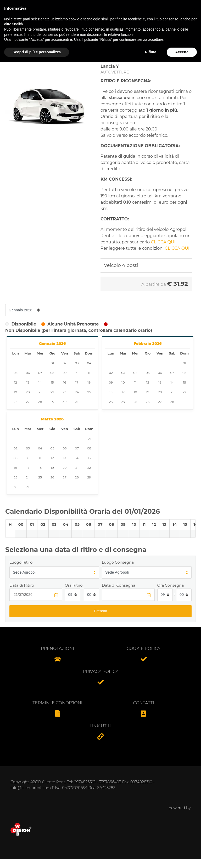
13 (28, 382)
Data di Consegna (119, 585)
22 (52, 392)
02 (65, 363)
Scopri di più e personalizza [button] (37, 858)
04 (89, 363)
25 (89, 392)
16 (65, 382)
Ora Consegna (171, 585)
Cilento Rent (54, 782)
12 (16, 382)
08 (52, 373)
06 (28, 373)
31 (77, 402)
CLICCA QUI (163, 242)
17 (77, 382)
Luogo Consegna (118, 562)
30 (65, 402)
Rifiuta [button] (151, 858)
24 (77, 392)
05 (16, 373)
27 (28, 402)
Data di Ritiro (22, 585)
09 (65, 373)
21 (40, 392)
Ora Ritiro (74, 585)
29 (52, 402)
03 (77, 363)
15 (52, 382)
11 (89, 373)
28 (40, 402)
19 (16, 392)
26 (15, 402)
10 (77, 373)
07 (40, 373)
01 (52, 363)
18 (89, 382)
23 (65, 392)
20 (28, 392)
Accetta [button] (182, 858)
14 (40, 382)
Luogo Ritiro (21, 562)
